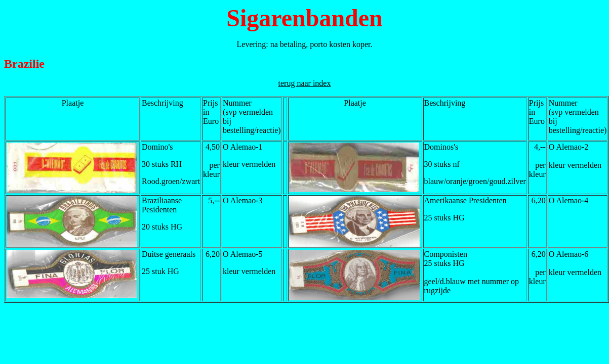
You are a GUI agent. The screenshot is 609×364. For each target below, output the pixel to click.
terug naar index (305, 83)
